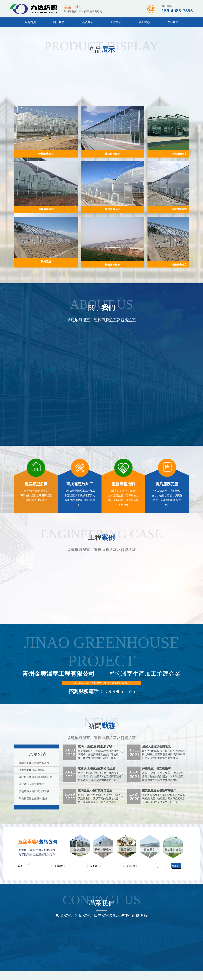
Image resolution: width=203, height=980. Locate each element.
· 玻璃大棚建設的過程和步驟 (33, 763)
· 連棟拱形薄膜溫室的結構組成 (35, 777)
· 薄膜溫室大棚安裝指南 (31, 784)
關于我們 (59, 22)
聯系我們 (173, 22)
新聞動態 (144, 22)
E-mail (94, 866)
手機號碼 (59, 866)
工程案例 (116, 22)
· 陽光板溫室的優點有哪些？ (33, 798)
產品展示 (87, 22)
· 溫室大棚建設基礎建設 (31, 770)
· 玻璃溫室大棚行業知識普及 (33, 791)
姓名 (20, 866)
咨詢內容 (131, 866)
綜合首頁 (30, 22)
